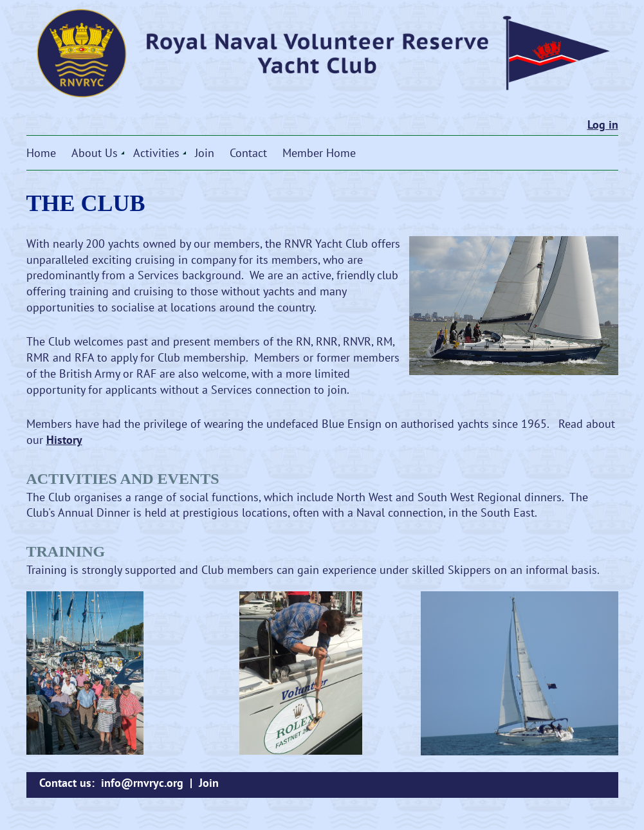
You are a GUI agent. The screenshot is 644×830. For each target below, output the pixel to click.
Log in (603, 124)
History (64, 440)
